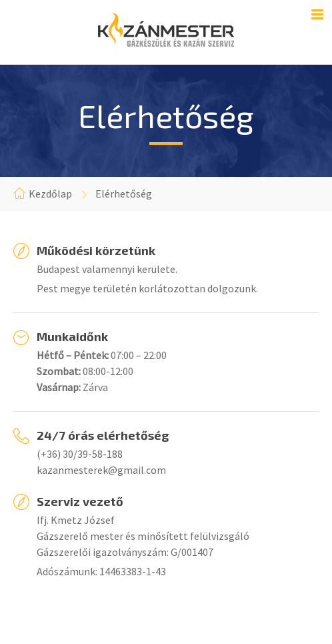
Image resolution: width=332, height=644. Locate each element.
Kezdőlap (50, 194)
